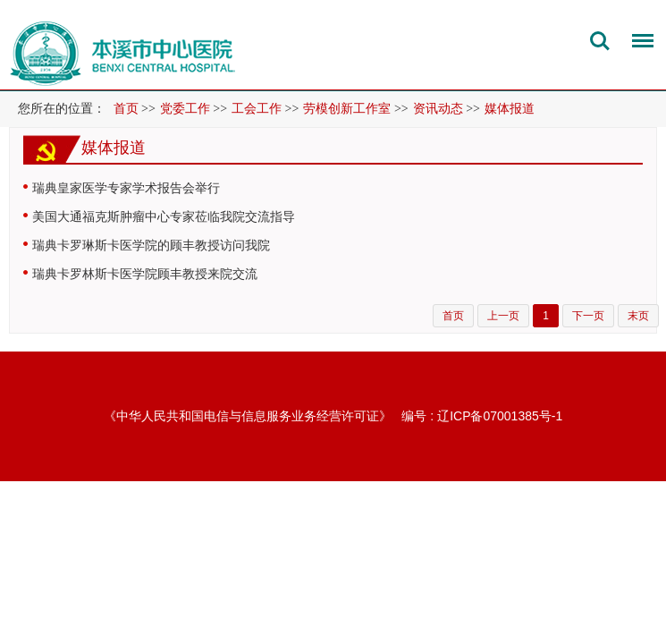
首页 (126, 109)
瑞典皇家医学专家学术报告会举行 (126, 188)
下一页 (588, 316)
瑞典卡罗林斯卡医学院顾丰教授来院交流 (145, 274)
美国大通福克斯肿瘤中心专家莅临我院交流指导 (164, 216)
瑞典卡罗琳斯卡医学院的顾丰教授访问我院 (151, 245)
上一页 (503, 316)
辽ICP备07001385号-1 (500, 416)
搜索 (600, 41)
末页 (638, 316)
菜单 (638, 44)
